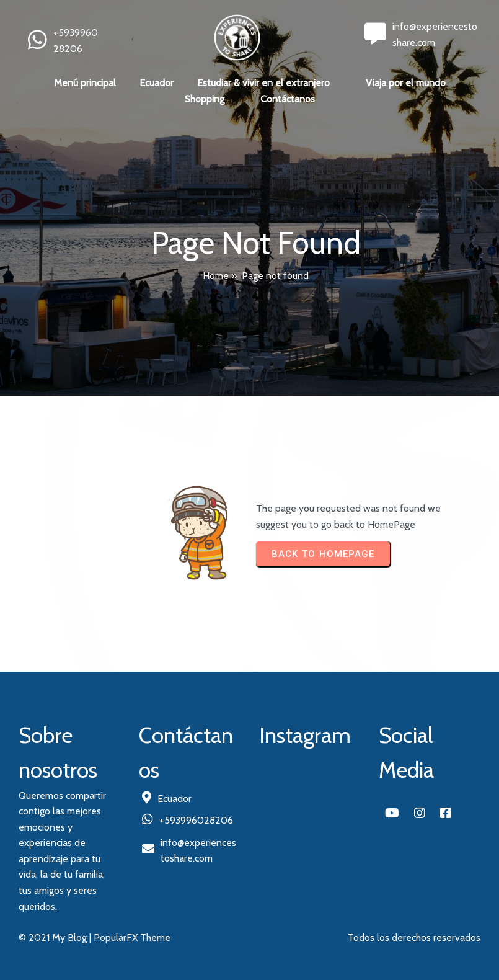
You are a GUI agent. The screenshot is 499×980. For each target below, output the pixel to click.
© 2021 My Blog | (56, 938)
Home (216, 276)
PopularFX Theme (132, 938)
